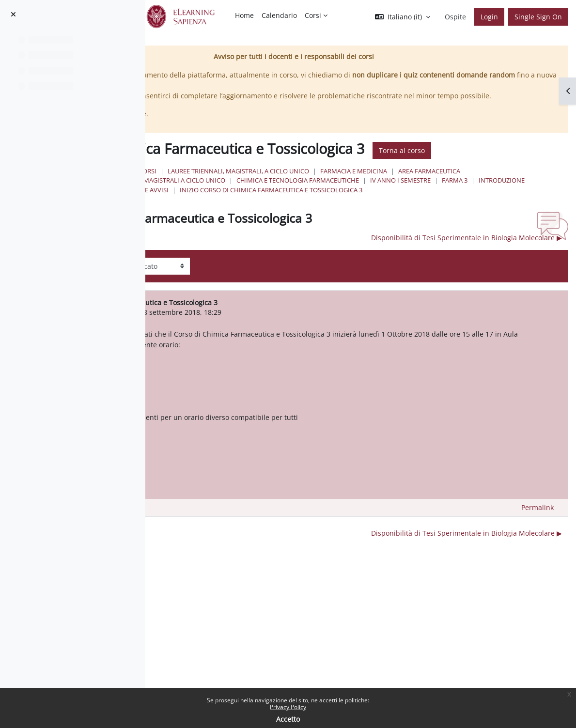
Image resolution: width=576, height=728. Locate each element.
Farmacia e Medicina (505, 198)
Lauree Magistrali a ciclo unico (397, 207)
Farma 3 (489, 217)
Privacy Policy (288, 707)
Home (269, 198)
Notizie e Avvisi (295, 226)
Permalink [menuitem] (537, 554)
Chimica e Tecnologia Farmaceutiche (332, 217)
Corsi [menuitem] (313, 15)
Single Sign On (538, 17)
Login (489, 17)
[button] (403, 17)
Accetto (288, 719)
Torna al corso (293, 178)
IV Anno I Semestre (435, 217)
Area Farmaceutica (302, 207)
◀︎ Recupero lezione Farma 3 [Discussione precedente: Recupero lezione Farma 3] (241, 274)
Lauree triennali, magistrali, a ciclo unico (389, 198)
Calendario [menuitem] (279, 15)
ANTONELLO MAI (259, 349)
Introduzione (536, 217)
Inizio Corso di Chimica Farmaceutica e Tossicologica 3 (422, 226)
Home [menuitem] (244, 15)
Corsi (299, 198)
